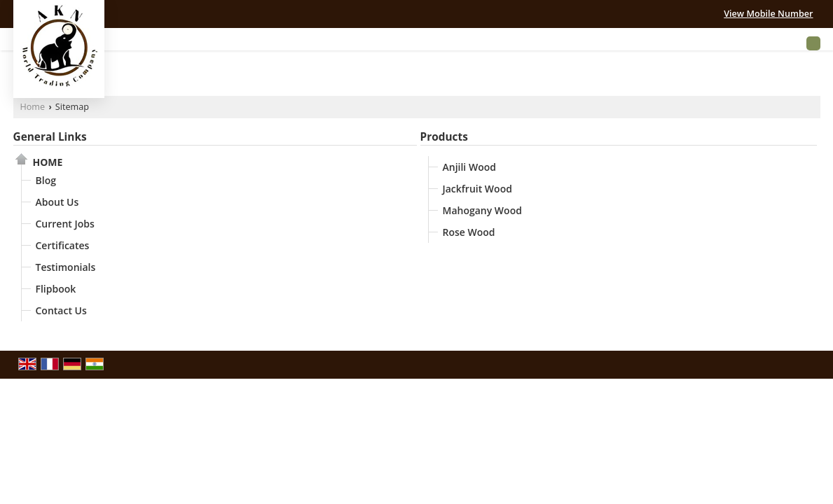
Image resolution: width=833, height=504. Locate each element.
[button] (768, 14)
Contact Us (61, 310)
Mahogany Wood (482, 210)
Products (444, 137)
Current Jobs (65, 224)
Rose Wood (469, 232)
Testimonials (66, 267)
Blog (46, 180)
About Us (57, 202)
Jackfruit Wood (477, 189)
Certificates (63, 245)
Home (33, 107)
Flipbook (56, 289)
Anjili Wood (469, 167)
